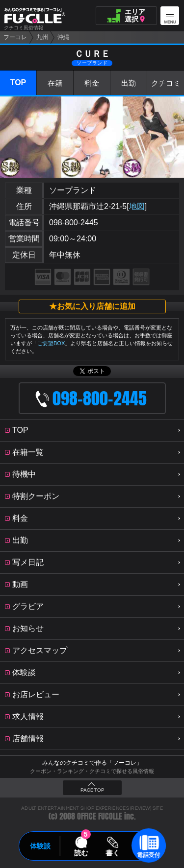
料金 (92, 83)
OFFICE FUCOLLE (100, 816)
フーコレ (15, 37)
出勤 (129, 83)
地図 (137, 206)
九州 (42, 37)
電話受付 (149, 855)
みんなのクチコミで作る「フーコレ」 (92, 763)
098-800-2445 (74, 223)
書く (113, 853)
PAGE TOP (92, 790)
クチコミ (166, 83)
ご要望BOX (51, 343)
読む (81, 853)
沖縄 (63, 37)
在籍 (55, 83)
